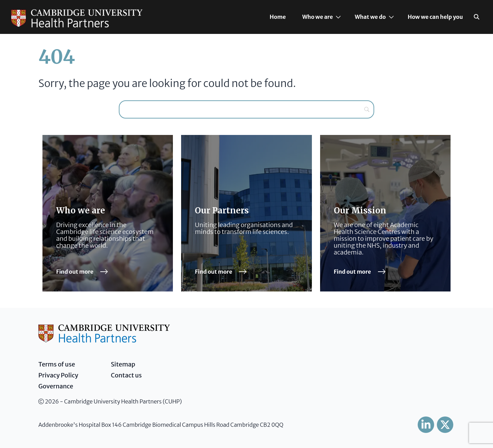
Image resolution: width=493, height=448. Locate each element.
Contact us (126, 375)
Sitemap (123, 364)
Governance (56, 386)
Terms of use (57, 364)
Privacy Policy (58, 375)
